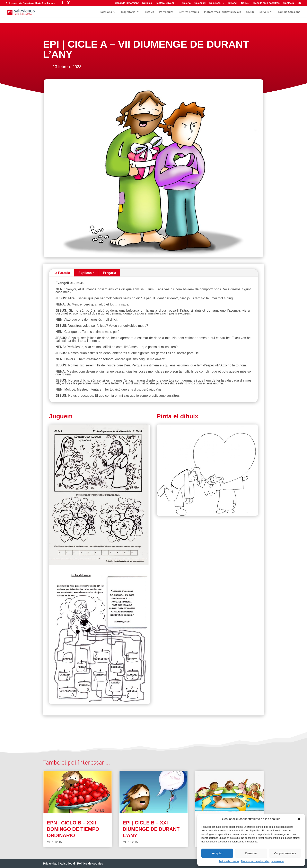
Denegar (251, 853)
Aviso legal (67, 864)
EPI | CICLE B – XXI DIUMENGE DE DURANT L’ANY (151, 829)
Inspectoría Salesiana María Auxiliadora (32, 3)
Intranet (233, 3)
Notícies (147, 3)
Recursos (215, 3)
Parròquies (166, 12)
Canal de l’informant (127, 3)
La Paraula (62, 273)
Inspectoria (128, 12)
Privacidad (50, 864)
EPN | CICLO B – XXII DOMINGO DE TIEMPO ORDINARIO (73, 829)
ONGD (250, 12)
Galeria (187, 3)
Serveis (264, 12)
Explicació (86, 273)
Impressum (277, 861)
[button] (299, 819)
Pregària (109, 273)
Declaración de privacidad (255, 861)
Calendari (200, 3)
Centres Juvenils (189, 12)
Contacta (288, 3)
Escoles (149, 12)
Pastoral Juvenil (165, 3)
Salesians (106, 12)
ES (299, 3)
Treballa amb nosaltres (266, 3)
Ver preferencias (285, 853)
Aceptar (217, 853)
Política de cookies (229, 861)
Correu (245, 3)
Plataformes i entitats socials (222, 12)
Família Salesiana (289, 12)
